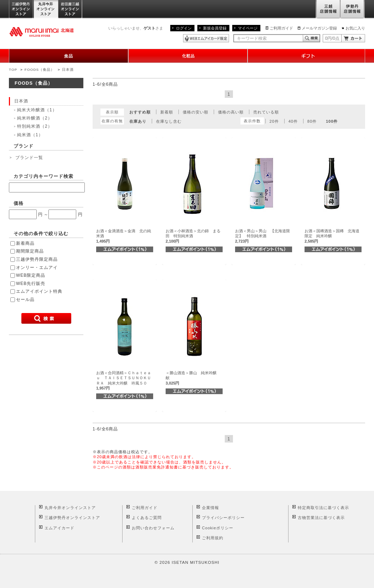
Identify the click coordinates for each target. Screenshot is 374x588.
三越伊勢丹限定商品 (37, 259)
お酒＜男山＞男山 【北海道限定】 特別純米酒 (263, 236)
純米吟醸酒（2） (35, 118)
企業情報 (211, 508)
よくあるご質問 (147, 518)
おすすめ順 (140, 112)
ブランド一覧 (29, 158)
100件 (332, 121)
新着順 (167, 112)
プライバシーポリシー (223, 518)
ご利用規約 (213, 538)
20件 (274, 121)
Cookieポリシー (218, 528)
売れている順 (266, 112)
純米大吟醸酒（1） (37, 110)
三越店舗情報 (328, 9)
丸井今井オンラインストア (46, 9)
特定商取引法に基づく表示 (323, 508)
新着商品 (25, 243)
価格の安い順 (196, 112)
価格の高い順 (231, 112)
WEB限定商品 (31, 275)
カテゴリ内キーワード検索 (43, 176)
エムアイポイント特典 (39, 291)
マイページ (248, 28)
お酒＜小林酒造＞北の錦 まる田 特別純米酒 (193, 236)
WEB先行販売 (31, 284)
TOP (13, 70)
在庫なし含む (169, 121)
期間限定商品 (30, 251)
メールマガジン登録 (319, 28)
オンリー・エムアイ (37, 267)
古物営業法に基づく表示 (321, 518)
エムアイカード (59, 528)
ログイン (184, 28)
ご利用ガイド (281, 28)
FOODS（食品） (40, 70)
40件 (293, 121)
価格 (19, 203)
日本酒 (68, 70)
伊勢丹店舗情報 (353, 9)
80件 (312, 121)
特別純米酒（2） (35, 126)
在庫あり (138, 121)
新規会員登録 (215, 28)
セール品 (25, 300)
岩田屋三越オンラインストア (70, 9)
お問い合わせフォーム (153, 528)
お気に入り (355, 28)
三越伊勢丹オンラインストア (21, 9)
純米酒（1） (30, 135)
